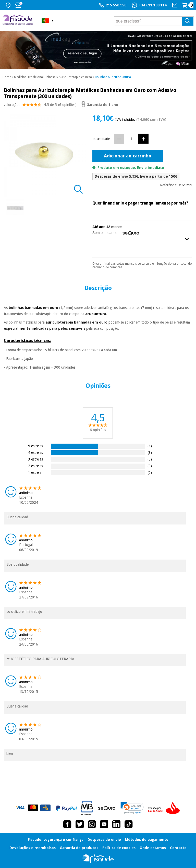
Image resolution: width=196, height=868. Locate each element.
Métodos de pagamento (147, 840)
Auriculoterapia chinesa (75, 77)
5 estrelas (35, 446)
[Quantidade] (131, 139)
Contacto (178, 848)
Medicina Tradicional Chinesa (35, 77)
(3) (150, 446)
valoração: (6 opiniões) (40, 106)
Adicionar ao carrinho (128, 156)
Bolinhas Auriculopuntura (113, 77)
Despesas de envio (104, 840)
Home (7, 77)
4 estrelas (35, 452)
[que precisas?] (154, 21)
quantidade (101, 139)
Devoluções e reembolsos (33, 848)
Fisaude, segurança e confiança (56, 840)
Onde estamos (153, 848)
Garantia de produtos (79, 848)
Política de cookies (119, 848)
